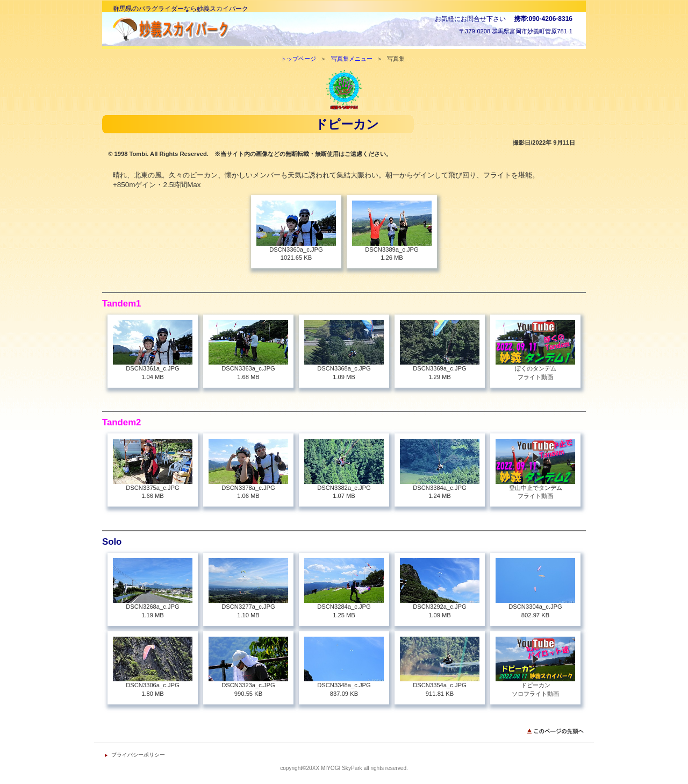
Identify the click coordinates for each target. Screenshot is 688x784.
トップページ (298, 59)
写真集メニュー (352, 59)
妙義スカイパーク (220, 29)
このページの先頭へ (556, 731)
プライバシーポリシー (138, 755)
